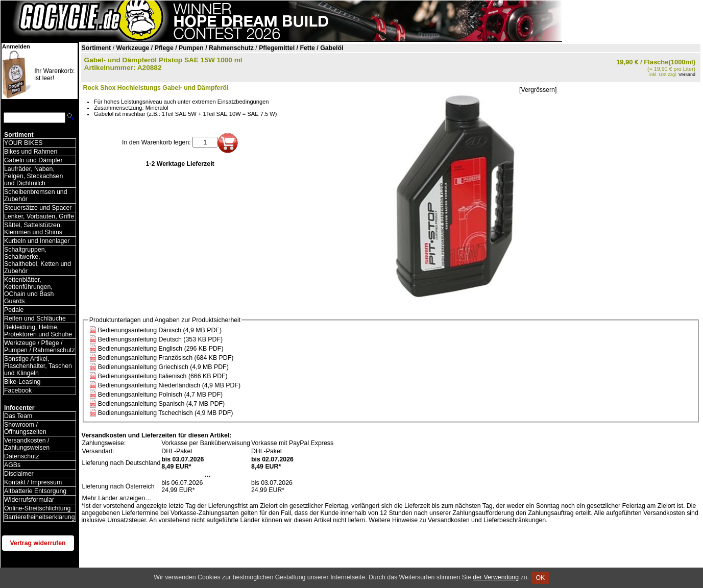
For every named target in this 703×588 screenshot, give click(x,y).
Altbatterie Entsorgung (35, 491)
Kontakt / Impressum (33, 482)
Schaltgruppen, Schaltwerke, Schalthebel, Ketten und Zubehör (38, 260)
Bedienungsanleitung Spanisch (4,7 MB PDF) (161, 404)
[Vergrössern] (538, 90)
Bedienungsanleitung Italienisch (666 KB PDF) (163, 376)
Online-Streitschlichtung (37, 508)
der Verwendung (496, 577)
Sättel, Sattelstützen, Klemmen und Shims (33, 229)
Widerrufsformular (29, 500)
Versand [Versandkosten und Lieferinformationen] (687, 75)
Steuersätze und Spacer (38, 208)
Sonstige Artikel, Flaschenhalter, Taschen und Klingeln (38, 366)
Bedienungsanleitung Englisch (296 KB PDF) (161, 349)
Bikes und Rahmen (31, 152)
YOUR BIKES (23, 143)
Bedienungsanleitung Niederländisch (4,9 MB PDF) (169, 385)
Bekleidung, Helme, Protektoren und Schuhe (38, 331)
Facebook (18, 390)
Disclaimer (19, 474)
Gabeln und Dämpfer (33, 160)
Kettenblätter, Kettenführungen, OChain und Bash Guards (29, 290)
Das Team (18, 416)
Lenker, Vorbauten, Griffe (39, 216)
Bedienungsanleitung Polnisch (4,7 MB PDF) (160, 395)
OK (540, 578)
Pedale (14, 310)
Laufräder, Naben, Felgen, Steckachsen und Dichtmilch (33, 176)
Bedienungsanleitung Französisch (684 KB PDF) (166, 358)
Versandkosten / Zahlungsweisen (27, 444)
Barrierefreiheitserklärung (40, 517)
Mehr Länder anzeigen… (117, 498)
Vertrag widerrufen (38, 543)
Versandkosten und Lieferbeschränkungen (487, 520)
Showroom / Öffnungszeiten (25, 428)
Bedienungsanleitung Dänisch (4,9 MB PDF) (160, 330)
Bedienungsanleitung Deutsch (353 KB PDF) (160, 339)
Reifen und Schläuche (35, 318)
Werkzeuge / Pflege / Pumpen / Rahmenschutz (40, 347)
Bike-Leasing (22, 382)
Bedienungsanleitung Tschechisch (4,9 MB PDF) (166, 413)
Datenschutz (22, 456)
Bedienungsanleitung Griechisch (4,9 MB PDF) (163, 367)
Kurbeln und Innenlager (37, 241)
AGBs (12, 465)
